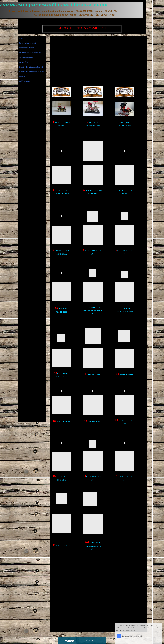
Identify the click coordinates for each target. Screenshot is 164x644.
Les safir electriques (27, 48)
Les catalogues (25, 62)
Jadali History (24, 81)
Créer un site (91, 640)
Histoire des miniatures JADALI (32, 72)
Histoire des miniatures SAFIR (31, 67)
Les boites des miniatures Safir (31, 53)
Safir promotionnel (26, 57)
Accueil (22, 38)
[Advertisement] (32, 149)
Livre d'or (23, 76)
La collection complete (28, 43)
